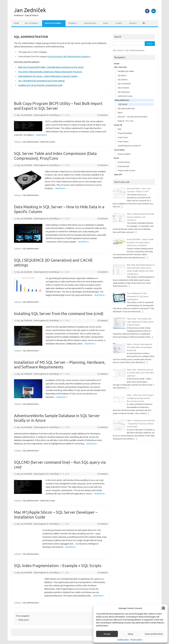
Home (17, 23)
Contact (133, 23)
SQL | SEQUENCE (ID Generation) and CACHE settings (42, 81)
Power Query (123, 141)
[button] (163, 608)
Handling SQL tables (126, 71)
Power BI (72, 23)
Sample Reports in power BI (129, 146)
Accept (107, 634)
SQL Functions (123, 88)
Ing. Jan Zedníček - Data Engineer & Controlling (38, 115)
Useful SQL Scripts (48, 142)
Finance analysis (124, 154)
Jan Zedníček (30, 10)
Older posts (22, 620)
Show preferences (154, 634)
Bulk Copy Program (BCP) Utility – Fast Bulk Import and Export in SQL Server (51, 67)
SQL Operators (124, 92)
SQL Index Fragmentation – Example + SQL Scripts (58, 566)
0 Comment (102, 115)
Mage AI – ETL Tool (125, 121)
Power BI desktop (125, 133)
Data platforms (53, 23)
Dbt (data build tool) (126, 108)
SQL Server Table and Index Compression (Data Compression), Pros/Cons (50, 72)
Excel (106, 23)
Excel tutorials (123, 166)
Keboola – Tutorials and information (133, 117)
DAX (119, 129)
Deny (130, 634)
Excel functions (124, 162)
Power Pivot (123, 137)
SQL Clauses (123, 79)
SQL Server (123, 104)
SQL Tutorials (31, 23)
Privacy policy (136, 639)
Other (119, 23)
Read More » (42, 135)
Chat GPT (118, 175)
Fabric (120, 113)
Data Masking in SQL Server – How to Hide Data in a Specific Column (48, 76)
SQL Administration (31, 142)
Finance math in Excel (126, 170)
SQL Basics (122, 75)
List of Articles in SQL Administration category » (69, 56)
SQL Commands (124, 84)
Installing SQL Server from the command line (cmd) (40, 85)
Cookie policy (123, 639)
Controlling (90, 23)
